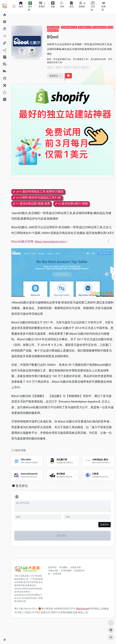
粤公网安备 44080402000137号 (57, 609)
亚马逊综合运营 (100, 27)
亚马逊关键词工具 (69, 27)
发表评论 (105, 525)
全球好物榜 (66, 571)
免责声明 (52, 567)
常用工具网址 (53, 27)
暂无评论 (22, 486)
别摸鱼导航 (76, 567)
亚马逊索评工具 (85, 27)
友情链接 (57, 574)
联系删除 (63, 567)
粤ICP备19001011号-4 (26, 609)
